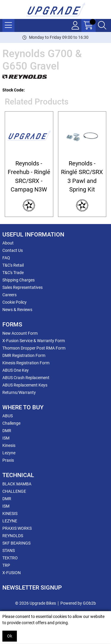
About (8, 243)
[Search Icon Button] (102, 25)
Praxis (8, 460)
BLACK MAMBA (17, 484)
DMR (7, 431)
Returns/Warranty (19, 392)
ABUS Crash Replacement (26, 378)
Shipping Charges (18, 280)
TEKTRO (10, 558)
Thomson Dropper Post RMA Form (34, 348)
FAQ (6, 258)
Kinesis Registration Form (26, 363)
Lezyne (9, 453)
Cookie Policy (15, 302)
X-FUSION (12, 573)
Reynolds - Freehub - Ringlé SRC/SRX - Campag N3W (29, 177)
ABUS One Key (16, 370)
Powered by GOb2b (78, 603)
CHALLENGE (14, 491)
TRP (6, 565)
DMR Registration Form (24, 355)
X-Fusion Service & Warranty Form (34, 341)
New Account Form (20, 333)
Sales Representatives (22, 287)
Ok (10, 636)
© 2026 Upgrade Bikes (36, 603)
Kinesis (9, 445)
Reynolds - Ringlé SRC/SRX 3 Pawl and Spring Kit (82, 177)
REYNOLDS (13, 536)
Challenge (11, 423)
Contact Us (13, 250)
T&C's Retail (13, 265)
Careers (9, 295)
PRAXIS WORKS (17, 528)
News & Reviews (17, 310)
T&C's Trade (13, 273)
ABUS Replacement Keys (25, 385)
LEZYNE (10, 521)
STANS (9, 550)
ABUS (8, 416)
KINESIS (10, 513)
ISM (6, 438)
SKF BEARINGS (16, 543)
